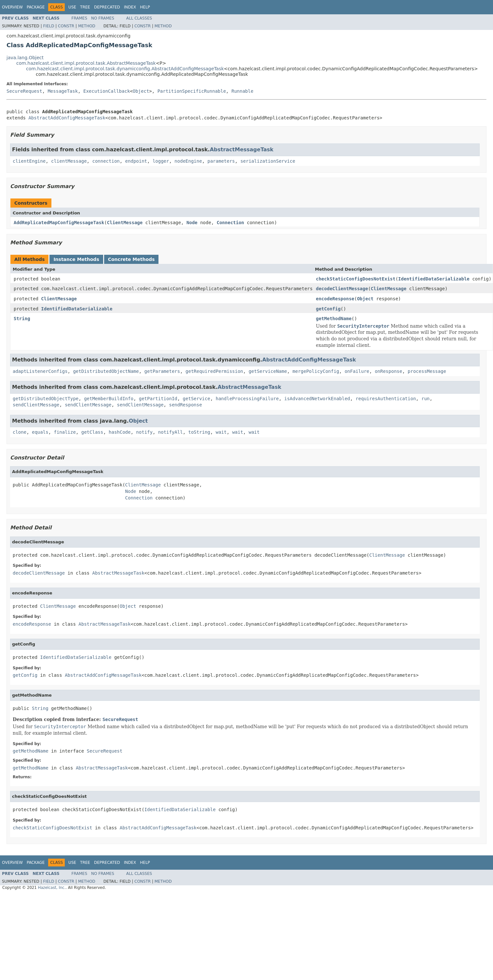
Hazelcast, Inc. (52, 888)
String (22, 319)
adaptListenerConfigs (40, 371)
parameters (221, 161)
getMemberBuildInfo (109, 399)
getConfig (328, 309)
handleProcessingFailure (247, 399)
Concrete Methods (131, 259)
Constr (66, 26)
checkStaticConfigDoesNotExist (356, 279)
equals (40, 432)
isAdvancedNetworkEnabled (317, 399)
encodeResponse (335, 299)
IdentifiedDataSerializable (434, 279)
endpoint (136, 161)
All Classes (139, 18)
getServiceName (268, 371)
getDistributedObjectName (106, 371)
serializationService (268, 161)
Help (145, 7)
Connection (230, 223)
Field (48, 26)
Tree (85, 7)
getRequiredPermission (214, 371)
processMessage (427, 371)
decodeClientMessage (342, 289)
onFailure (357, 371)
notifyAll (171, 432)
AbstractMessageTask (242, 150)
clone (20, 432)
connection (106, 161)
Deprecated (107, 7)
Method (87, 26)
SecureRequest (24, 91)
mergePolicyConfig (316, 371)
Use (72, 7)
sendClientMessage (36, 405)
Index (130, 7)
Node (192, 223)
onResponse (389, 371)
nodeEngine (188, 161)
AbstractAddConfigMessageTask (67, 118)
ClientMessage (125, 223)
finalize (65, 432)
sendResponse (185, 405)
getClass (92, 432)
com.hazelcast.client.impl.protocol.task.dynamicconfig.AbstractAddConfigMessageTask (125, 69)
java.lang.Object (25, 58)
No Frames (103, 18)
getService (197, 399)
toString (199, 432)
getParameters (162, 371)
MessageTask (63, 91)
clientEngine (29, 161)
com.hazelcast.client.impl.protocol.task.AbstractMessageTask (86, 63)
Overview (12, 7)
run (425, 399)
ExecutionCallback (107, 91)
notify (144, 432)
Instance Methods (76, 259)
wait (221, 432)
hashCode (120, 432)
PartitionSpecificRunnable (192, 91)
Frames (80, 18)
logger (161, 161)
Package (36, 7)
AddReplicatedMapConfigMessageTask (59, 223)
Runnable (242, 91)
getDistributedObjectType (46, 399)
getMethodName (334, 319)
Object (141, 91)
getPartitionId (158, 399)
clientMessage (69, 161)
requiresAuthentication (386, 399)
